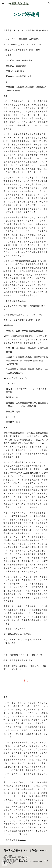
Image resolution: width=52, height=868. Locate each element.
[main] (26, 14)
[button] (3, 3)
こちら (22, 301)
